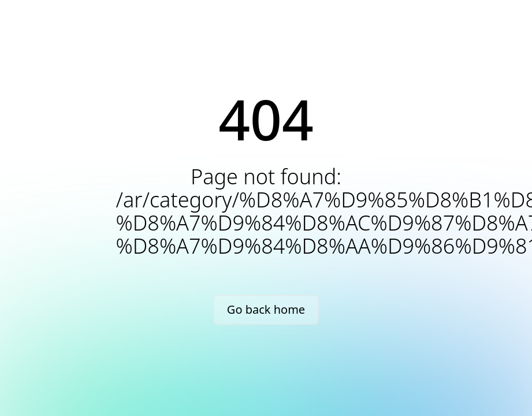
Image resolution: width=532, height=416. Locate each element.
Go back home (266, 309)
